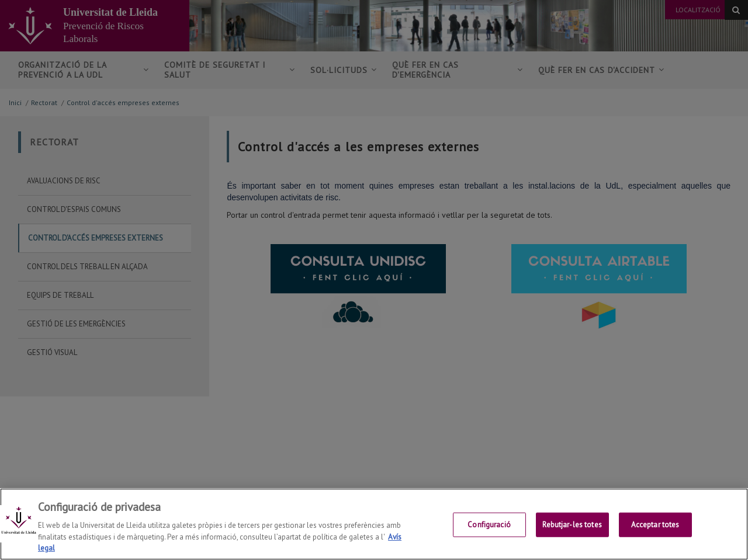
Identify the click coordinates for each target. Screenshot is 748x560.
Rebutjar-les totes (572, 525)
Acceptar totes (655, 525)
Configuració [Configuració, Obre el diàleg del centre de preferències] (489, 525)
